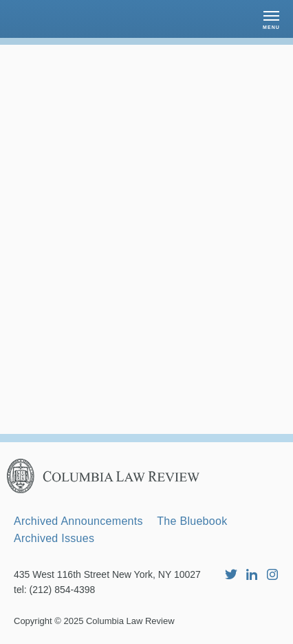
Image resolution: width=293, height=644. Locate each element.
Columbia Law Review (130, 621)
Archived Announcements (78, 521)
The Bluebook (192, 521)
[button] (271, 19)
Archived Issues (54, 538)
